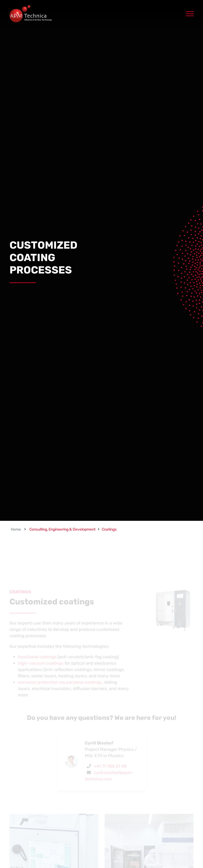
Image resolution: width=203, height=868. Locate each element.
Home (16, 529)
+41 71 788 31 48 (110, 774)
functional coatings (37, 664)
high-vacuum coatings (41, 670)
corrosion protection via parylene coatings (60, 690)
